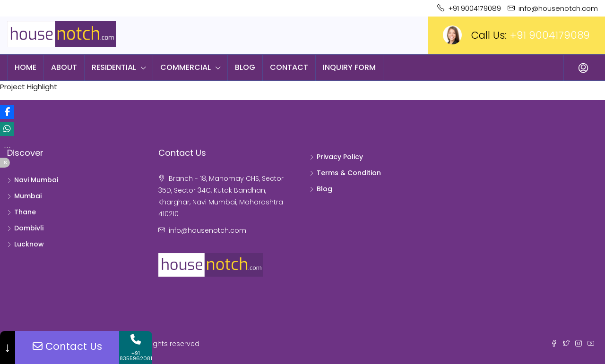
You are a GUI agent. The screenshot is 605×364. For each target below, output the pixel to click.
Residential (114, 67)
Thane (25, 212)
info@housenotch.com (207, 230)
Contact (289, 67)
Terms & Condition (349, 173)
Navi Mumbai (36, 180)
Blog (245, 67)
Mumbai (28, 196)
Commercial (186, 67)
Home (26, 67)
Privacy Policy (340, 157)
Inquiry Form (349, 67)
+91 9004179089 (550, 35)
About (64, 67)
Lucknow (29, 244)
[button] (7, 112)
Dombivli (29, 228)
